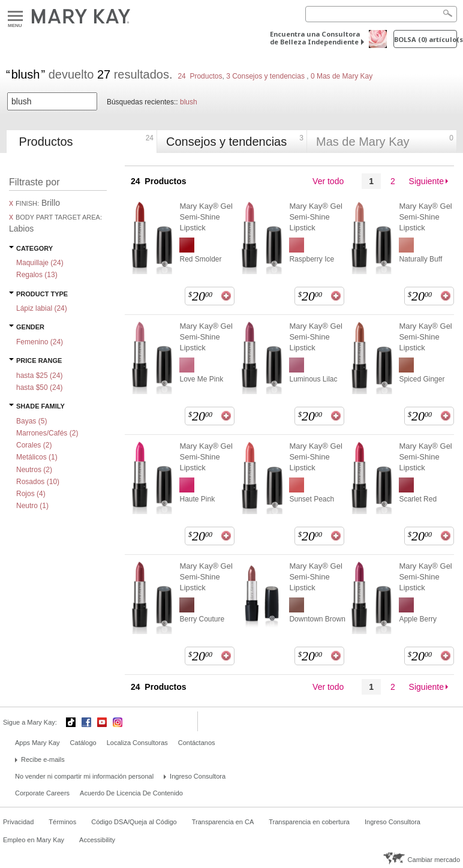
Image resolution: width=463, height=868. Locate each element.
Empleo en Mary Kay (34, 840)
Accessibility (97, 840)
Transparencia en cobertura (309, 822)
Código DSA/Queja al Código (134, 822)
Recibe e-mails (43, 759)
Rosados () (38, 482)
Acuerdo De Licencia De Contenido (131, 793)
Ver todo (328, 181)
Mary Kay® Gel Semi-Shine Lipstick (206, 217)
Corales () (34, 445)
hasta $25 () (39, 376)
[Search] (381, 14)
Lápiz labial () (42, 308)
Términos (62, 822)
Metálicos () (37, 457)
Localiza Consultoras (137, 743)
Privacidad (18, 822)
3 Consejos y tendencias (265, 76)
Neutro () (32, 506)
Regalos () (37, 275)
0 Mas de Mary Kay (341, 76)
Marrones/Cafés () (47, 433)
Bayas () (31, 421)
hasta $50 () (39, 388)
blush (189, 102)
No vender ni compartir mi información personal (84, 776)
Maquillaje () (40, 263)
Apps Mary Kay (37, 743)
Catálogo (83, 743)
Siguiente (426, 181)
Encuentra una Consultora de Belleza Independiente (315, 38)
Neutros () (34, 470)
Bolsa (426, 39)
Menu (15, 16)
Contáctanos (197, 743)
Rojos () (31, 494)
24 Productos (200, 76)
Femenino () (40, 342)
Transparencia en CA (223, 822)
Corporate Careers (42, 793)
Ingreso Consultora (198, 776)
